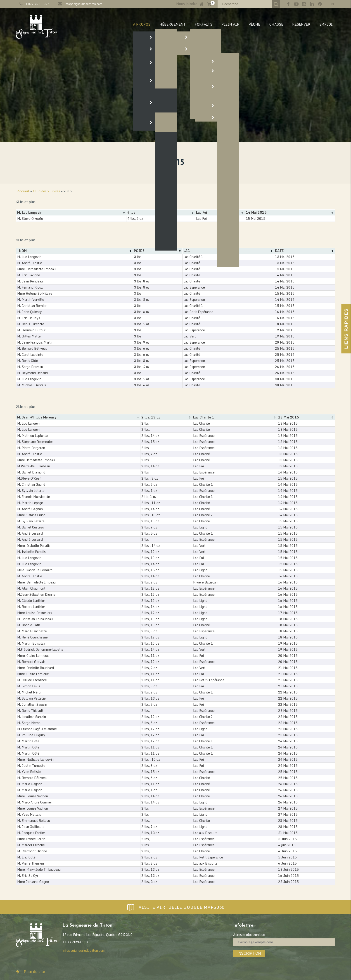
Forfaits (204, 24)
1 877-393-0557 (37, 4)
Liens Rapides (346, 329)
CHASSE (276, 24)
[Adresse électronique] (284, 942)
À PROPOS (142, 24)
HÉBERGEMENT (173, 24)
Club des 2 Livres (46, 191)
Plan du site (31, 972)
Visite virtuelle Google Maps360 (175, 907)
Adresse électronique (249, 935)
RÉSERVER (301, 24)
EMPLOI (326, 24)
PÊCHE (254, 24)
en (332, 4)
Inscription (249, 953)
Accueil (23, 191)
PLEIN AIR (230, 24)
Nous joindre (187, 4)
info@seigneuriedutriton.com (84, 4)
